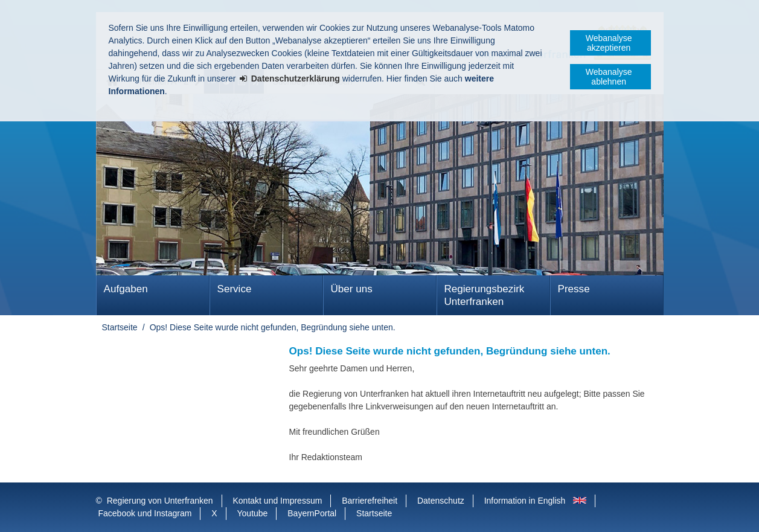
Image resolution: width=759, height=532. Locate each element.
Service (235, 289)
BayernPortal (312, 513)
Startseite (120, 327)
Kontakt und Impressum (278, 501)
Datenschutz (441, 501)
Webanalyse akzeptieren (609, 43)
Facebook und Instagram (145, 513)
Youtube (253, 513)
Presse (574, 289)
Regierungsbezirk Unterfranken (485, 295)
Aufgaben (126, 289)
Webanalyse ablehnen (609, 77)
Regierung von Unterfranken (160, 501)
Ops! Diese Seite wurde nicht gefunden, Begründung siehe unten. (273, 327)
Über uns (352, 289)
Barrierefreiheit (370, 501)
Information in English (525, 501)
